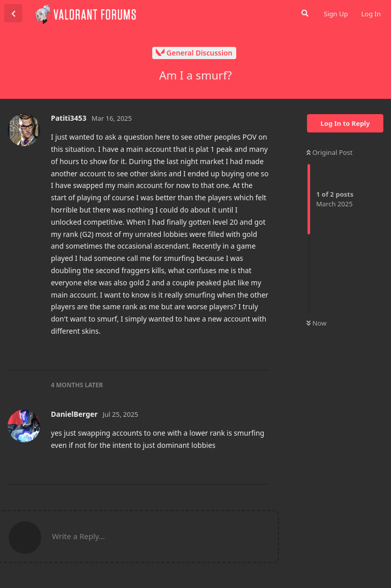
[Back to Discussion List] (13, 13)
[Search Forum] (304, 13)
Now (316, 323)
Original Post (329, 152)
